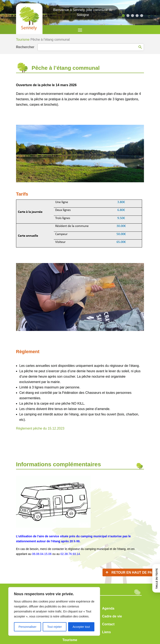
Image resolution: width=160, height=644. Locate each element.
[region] (54, 611)
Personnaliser (27, 627)
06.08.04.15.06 (42, 554)
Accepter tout (81, 627)
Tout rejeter (55, 627)
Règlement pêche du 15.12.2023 (40, 428)
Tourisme (23, 40)
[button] (123, 16)
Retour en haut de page (134, 572)
